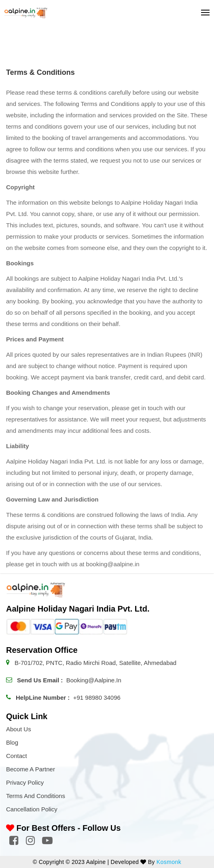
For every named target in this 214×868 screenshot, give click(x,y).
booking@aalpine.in (94, 680)
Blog (12, 742)
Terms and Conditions (36, 796)
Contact (17, 756)
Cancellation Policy (32, 809)
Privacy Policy (25, 782)
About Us (19, 729)
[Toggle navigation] (203, 13)
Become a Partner (31, 769)
